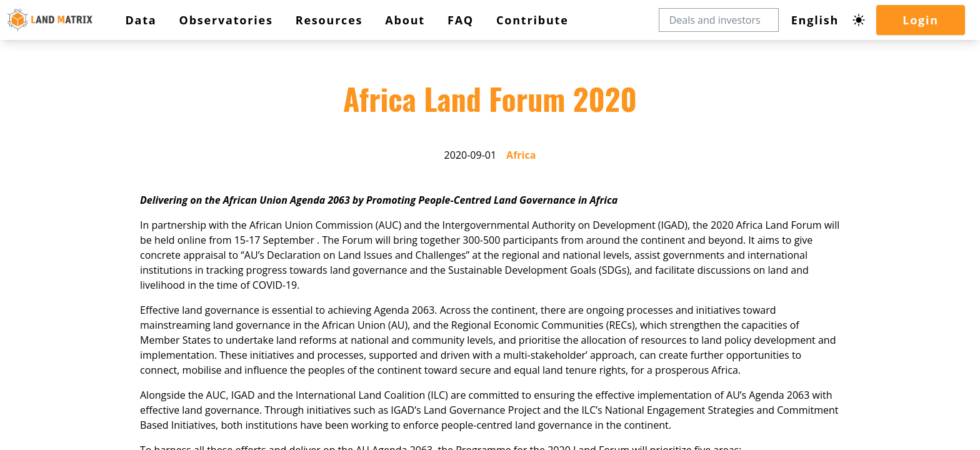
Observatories (61, 173)
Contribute (51, 223)
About (46, 200)
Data (44, 160)
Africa (67, 284)
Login (42, 125)
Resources (55, 187)
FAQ (40, 212)
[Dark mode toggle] (36, 108)
